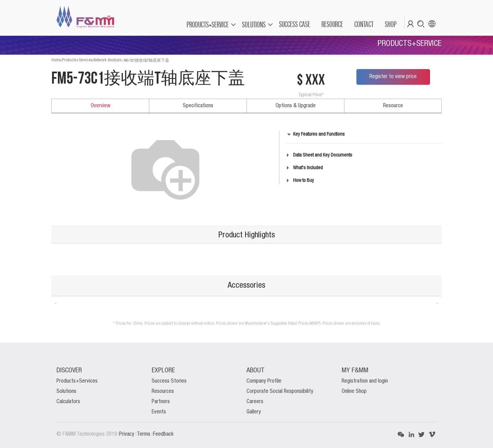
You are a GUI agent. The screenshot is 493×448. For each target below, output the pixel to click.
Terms (144, 434)
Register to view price (393, 77)
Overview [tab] (100, 106)
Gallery (254, 412)
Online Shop (354, 391)
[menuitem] (294, 24)
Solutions (66, 391)
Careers (255, 402)
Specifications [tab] (198, 106)
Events (159, 412)
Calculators (68, 402)
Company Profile (264, 381)
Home (56, 60)
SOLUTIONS (254, 24)
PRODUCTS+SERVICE (208, 24)
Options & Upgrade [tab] (296, 106)
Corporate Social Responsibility (280, 391)
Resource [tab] (393, 106)
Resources (163, 391)
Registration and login (365, 381)
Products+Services (77, 60)
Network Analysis (107, 60)
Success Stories (169, 381)
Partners (161, 402)
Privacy (127, 434)
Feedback (163, 434)
